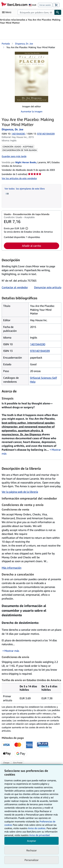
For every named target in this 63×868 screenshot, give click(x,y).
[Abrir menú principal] (7, 12)
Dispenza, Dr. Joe (24, 44)
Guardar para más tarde (14, 156)
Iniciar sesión (45, 5)
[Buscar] (58, 12)
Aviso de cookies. (37, 828)
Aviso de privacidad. (40, 835)
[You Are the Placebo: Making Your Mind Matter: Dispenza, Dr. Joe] (32, 77)
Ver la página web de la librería (20, 492)
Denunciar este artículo (48, 287)
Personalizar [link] (32, 860)
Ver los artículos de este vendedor (19, 178)
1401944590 (18, 134)
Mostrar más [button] (12, 651)
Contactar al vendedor (15, 287)
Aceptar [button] (32, 841)
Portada (6, 44)
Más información (12, 568)
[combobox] (36, 12)
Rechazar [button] (32, 850)
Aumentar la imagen (32, 111)
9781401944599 (40, 351)
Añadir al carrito (32, 246)
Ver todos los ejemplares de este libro (25, 189)
